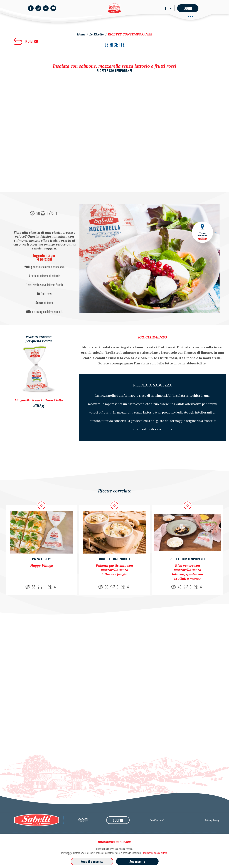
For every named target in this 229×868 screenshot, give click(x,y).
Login (188, 8)
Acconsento (137, 861)
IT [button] (167, 8)
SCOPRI (118, 833)
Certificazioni (157, 834)
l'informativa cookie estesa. (155, 853)
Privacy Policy (212, 834)
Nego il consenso (92, 861)
